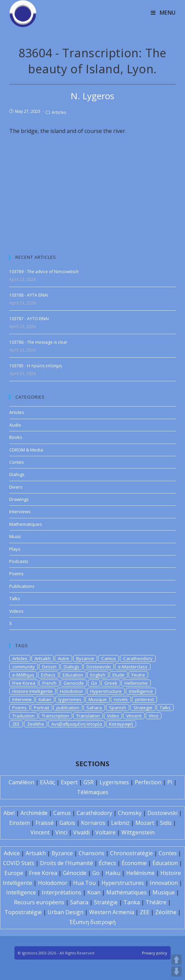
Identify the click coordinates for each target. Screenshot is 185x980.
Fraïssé (45, 823)
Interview (22, 699)
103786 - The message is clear (38, 342)
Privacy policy (155, 953)
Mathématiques (127, 892)
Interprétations (62, 892)
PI (170, 782)
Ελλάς (48, 782)
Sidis (166, 823)
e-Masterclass (133, 667)
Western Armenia (112, 912)
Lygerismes (114, 782)
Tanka (132, 902)
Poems (16, 574)
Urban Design (65, 912)
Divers (16, 487)
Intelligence (141, 691)
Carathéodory (94, 813)
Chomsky (130, 813)
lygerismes (70, 699)
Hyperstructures (123, 883)
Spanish (118, 708)
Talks (15, 598)
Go (94, 683)
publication (68, 708)
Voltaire (105, 832)
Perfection (148, 782)
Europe (14, 873)
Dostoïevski (162, 813)
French (49, 683)
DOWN (176, 971)
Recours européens (39, 902)
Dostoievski (99, 667)
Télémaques (93, 792)
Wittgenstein (138, 832)
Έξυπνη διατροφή (92, 922)
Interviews (20, 511)
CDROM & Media (26, 450)
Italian (45, 699)
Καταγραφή (121, 724)
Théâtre (156, 902)
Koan (94, 892)
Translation (88, 716)
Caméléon (21, 782)
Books (16, 437)
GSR (89, 782)
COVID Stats (19, 863)
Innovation (164, 883)
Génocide (75, 873)
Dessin (49, 667)
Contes (17, 462)
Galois (67, 823)
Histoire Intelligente (32, 691)
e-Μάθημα (23, 675)
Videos (16, 611)
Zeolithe (36, 724)
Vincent (134, 716)
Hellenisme (136, 683)
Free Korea (24, 683)
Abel (9, 813)
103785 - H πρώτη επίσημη (36, 366)
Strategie (143, 708)
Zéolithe (166, 912)
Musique (98, 699)
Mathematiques (26, 524)
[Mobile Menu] (163, 13)
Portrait (42, 708)
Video (113, 716)
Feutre (138, 675)
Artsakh (43, 658)
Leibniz (120, 823)
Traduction (23, 716)
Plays (15, 549)
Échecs (107, 863)
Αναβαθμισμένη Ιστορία (77, 724)
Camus (109, 658)
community (24, 667)
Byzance (85, 658)
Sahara (94, 708)
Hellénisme (140, 873)
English (98, 675)
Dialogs (17, 474)
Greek (111, 683)
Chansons (91, 853)
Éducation (165, 863)
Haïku (113, 873)
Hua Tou (84, 883)
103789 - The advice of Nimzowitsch (44, 272)
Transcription (55, 716)
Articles (59, 112)
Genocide (74, 683)
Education (73, 675)
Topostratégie (23, 912)
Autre (63, 658)
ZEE (16, 724)
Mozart (145, 823)
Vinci (154, 716)
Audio (15, 425)
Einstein (19, 823)
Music (15, 536)
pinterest (144, 699)
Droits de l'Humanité (67, 863)
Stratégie (106, 902)
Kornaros (93, 823)
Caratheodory (138, 658)
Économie (134, 863)
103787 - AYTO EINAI (29, 319)
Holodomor (71, 691)
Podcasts (19, 561)
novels (121, 699)
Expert (69, 782)
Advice (12, 853)
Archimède (34, 813)
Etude (118, 675)
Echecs (48, 675)
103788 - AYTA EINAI (29, 295)
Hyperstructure (106, 691)
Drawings (19, 499)
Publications (22, 586)
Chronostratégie (131, 853)
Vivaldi (81, 832)
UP (176, 960)
